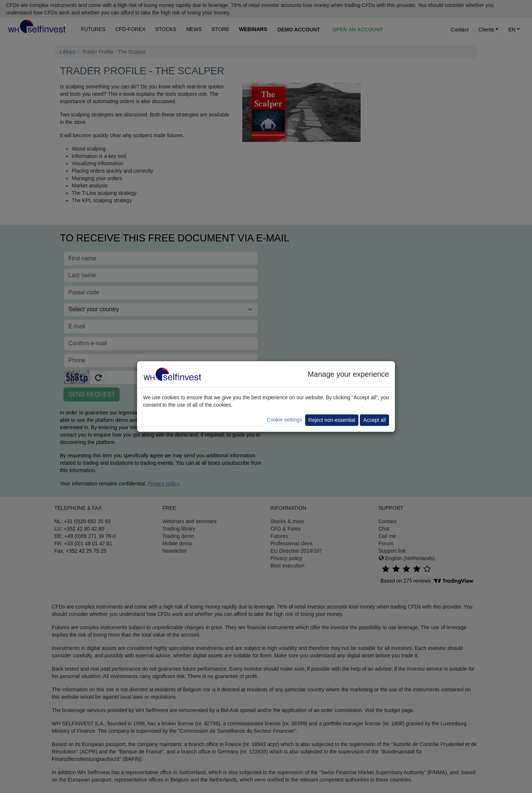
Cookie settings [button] (284, 420)
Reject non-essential (332, 420)
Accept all (374, 420)
